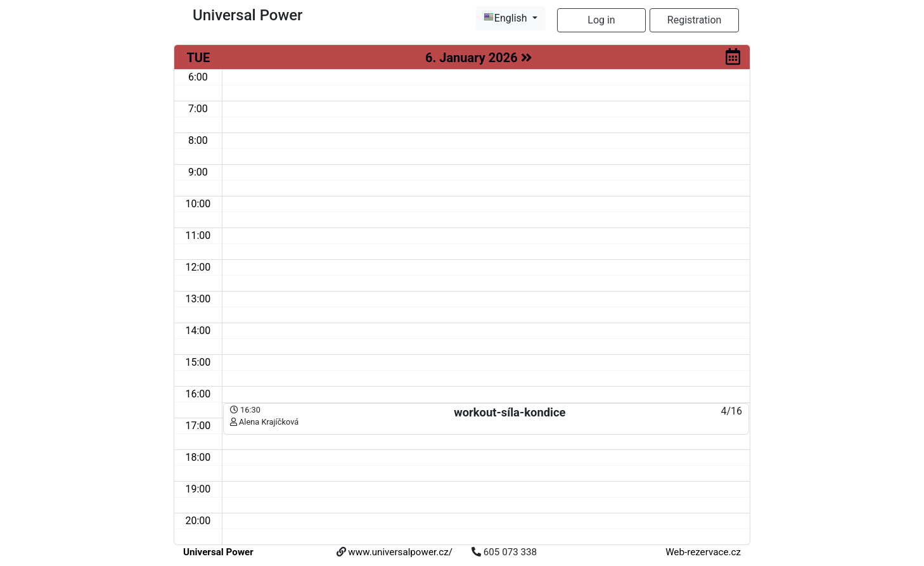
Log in (601, 20)
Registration (695, 20)
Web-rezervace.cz (703, 552)
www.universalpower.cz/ (400, 552)
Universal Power (218, 552)
